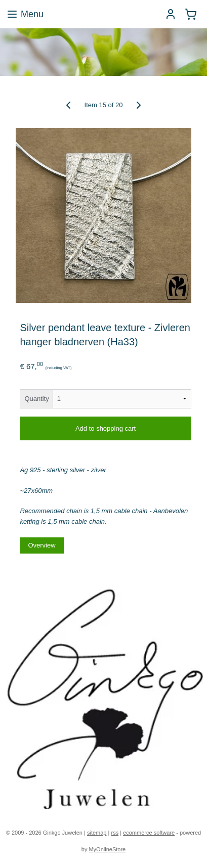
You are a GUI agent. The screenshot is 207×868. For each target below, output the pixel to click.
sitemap (97, 833)
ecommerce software (149, 833)
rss (115, 833)
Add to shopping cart (106, 428)
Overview (42, 545)
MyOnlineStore (107, 849)
